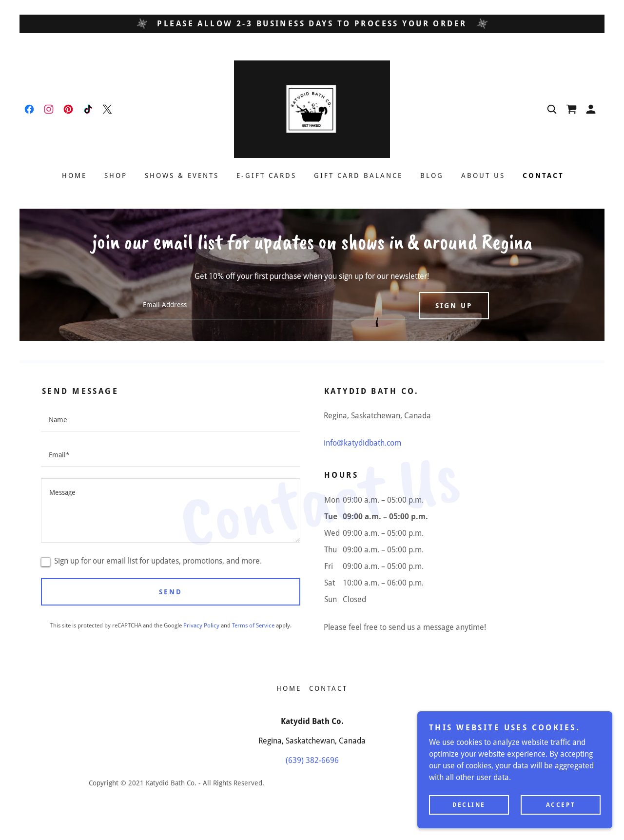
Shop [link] (116, 176)
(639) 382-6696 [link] (312, 760)
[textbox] (271, 306)
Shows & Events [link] (182, 176)
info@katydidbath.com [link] (362, 443)
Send (171, 592)
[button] (591, 109)
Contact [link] (543, 176)
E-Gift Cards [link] (266, 176)
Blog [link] (432, 176)
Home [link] (74, 176)
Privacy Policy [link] (201, 625)
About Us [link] (483, 176)
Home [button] (289, 688)
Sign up (454, 306)
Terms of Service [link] (253, 625)
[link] (29, 109)
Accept (561, 805)
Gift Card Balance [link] (358, 176)
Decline (469, 805)
